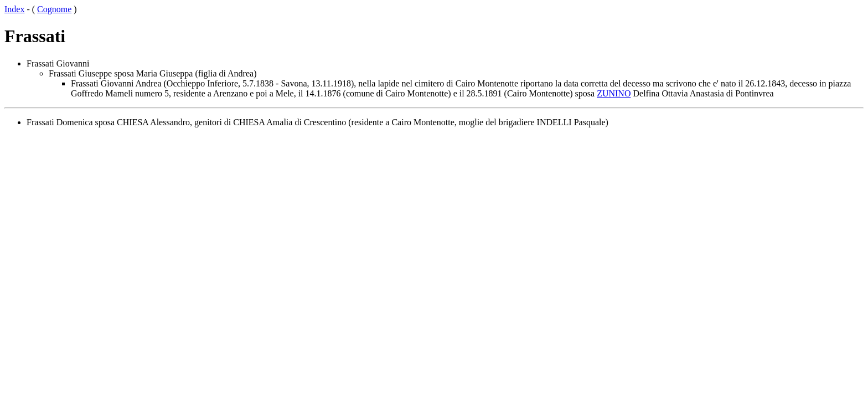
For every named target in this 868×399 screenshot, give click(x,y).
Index (14, 9)
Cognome (54, 9)
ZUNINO (614, 93)
